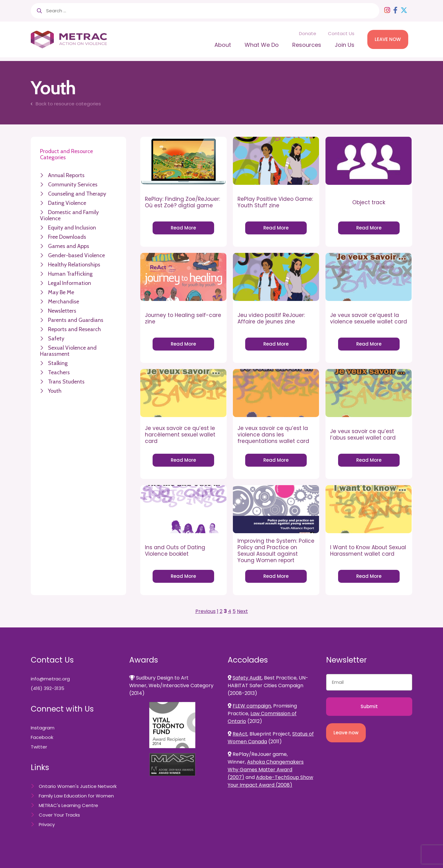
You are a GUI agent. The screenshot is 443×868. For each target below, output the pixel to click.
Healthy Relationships (74, 265)
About (223, 45)
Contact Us (341, 33)
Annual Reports (66, 175)
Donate (308, 33)
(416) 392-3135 (48, 688)
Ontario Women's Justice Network (78, 786)
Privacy (47, 824)
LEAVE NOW (388, 39)
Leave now (346, 733)
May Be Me (61, 292)
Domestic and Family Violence (69, 215)
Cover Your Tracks (59, 815)
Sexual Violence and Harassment (68, 351)
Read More (183, 228)
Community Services (73, 185)
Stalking (58, 363)
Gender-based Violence (76, 255)
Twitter (39, 747)
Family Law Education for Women (76, 796)
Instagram (43, 728)
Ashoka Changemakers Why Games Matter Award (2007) (266, 770)
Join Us (345, 45)
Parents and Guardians (76, 320)
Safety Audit (247, 678)
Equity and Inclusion (72, 228)
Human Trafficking (70, 274)
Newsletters (62, 311)
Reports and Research (74, 329)
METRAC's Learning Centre (68, 805)
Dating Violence (67, 203)
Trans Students (66, 382)
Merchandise (64, 302)
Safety (56, 339)
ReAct (240, 734)
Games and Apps (69, 246)
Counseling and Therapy (77, 194)
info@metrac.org (50, 679)
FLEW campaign (252, 706)
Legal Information (70, 283)
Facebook (42, 737)
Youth (55, 391)
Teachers (59, 372)
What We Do (262, 45)
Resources (307, 45)
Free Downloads (67, 237)
